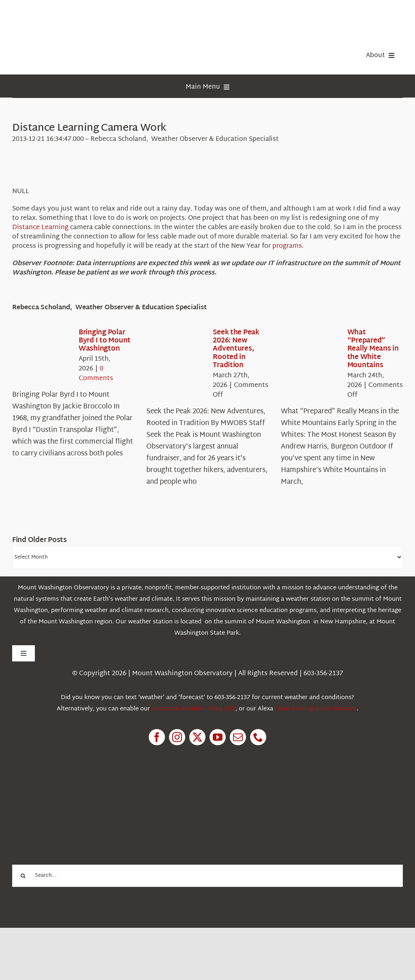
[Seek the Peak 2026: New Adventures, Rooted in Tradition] (175, 352)
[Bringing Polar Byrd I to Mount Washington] (41, 352)
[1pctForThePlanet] (73, 791)
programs (287, 246)
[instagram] (177, 737)
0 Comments (96, 374)
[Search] (23, 876)
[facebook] (157, 737)
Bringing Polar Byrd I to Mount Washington (105, 341)
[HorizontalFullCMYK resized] (73, 16)
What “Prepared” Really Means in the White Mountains (373, 349)
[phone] (258, 737)
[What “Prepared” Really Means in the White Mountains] (310, 352)
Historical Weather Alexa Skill (194, 709)
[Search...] (207, 876)
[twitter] (197, 737)
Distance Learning (40, 228)
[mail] (238, 737)
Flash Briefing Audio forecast (316, 709)
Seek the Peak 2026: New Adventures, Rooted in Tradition (236, 349)
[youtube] (218, 737)
